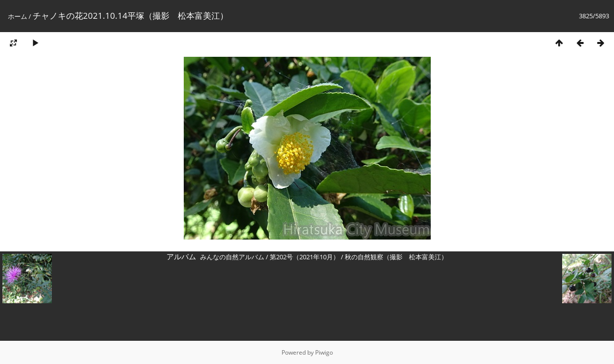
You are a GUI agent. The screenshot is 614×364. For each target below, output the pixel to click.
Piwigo (324, 352)
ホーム (18, 16)
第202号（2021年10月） (305, 257)
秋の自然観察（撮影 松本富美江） (396, 257)
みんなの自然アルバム (232, 257)
